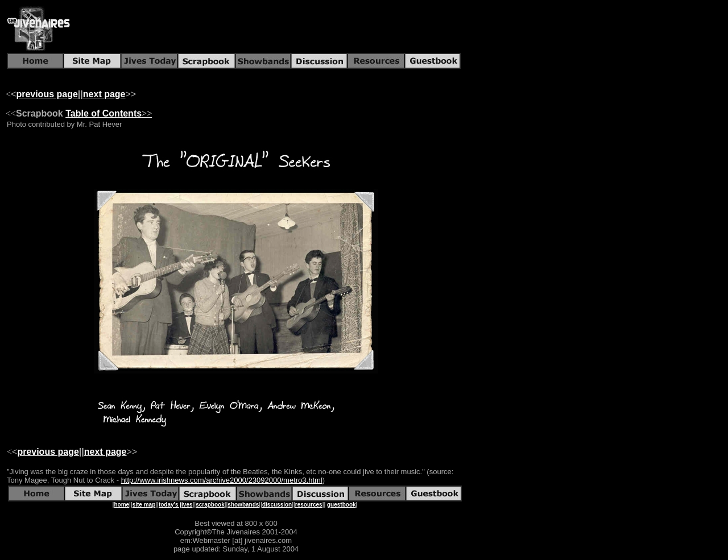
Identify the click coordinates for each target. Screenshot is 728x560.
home (121, 505)
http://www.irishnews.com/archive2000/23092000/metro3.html (222, 480)
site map (144, 505)
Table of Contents (104, 113)
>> (147, 113)
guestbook (342, 505)
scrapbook (210, 505)
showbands (243, 505)
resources (309, 505)
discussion (277, 505)
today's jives (176, 505)
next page (104, 94)
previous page (47, 94)
